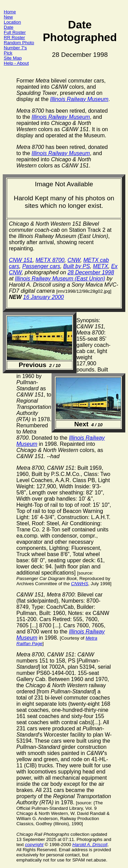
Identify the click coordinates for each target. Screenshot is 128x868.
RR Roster (14, 37)
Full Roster (15, 32)
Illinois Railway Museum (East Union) (60, 279)
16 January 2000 (44, 297)
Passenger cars (41, 266)
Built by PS (76, 266)
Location (12, 22)
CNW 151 (21, 260)
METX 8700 (50, 260)
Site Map (13, 58)
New (8, 17)
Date (9, 27)
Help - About (16, 63)
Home (10, 12)
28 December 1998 (91, 272)
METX (100, 266)
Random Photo (19, 43)
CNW (74, 260)
